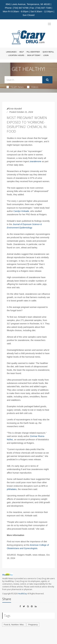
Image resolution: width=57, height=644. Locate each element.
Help (22, 52)
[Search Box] (23, 80)
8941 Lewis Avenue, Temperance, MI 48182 (28, 4)
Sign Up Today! (34, 55)
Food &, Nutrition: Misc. (14, 625)
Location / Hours (16, 55)
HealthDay (22, 594)
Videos (33, 87)
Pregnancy (33, 625)
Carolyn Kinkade (21, 211)
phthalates (12, 489)
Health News (15, 87)
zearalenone (35, 161)
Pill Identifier (33, 52)
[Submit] (47, 80)
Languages (11, 52)
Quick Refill (48, 52)
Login (46, 55)
